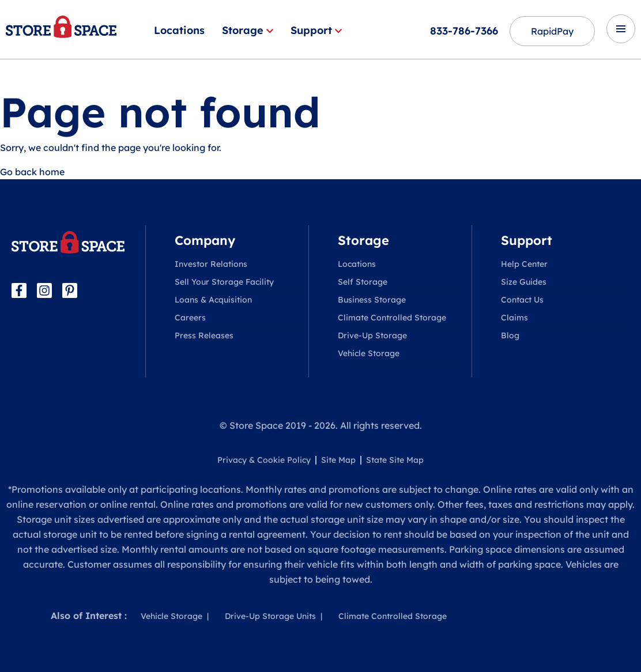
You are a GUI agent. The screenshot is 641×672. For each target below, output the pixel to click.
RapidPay (552, 31)
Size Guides (524, 282)
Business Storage (372, 300)
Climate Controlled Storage (392, 318)
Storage (248, 30)
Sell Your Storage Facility (224, 282)
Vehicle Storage (369, 353)
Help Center (524, 264)
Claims (514, 318)
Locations (179, 30)
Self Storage (363, 282)
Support (316, 30)
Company (205, 240)
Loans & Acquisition (213, 300)
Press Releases (204, 335)
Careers (190, 318)
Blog (510, 335)
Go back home (32, 172)
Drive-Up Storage (372, 335)
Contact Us (522, 300)
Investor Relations (211, 264)
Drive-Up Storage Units (270, 616)
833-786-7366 (464, 31)
